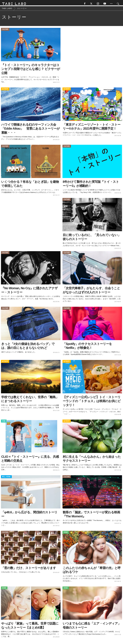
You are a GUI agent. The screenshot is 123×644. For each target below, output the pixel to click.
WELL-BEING (6, 478)
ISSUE (66, 534)
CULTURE (5, 31)
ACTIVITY (5, 90)
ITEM (4, 422)
